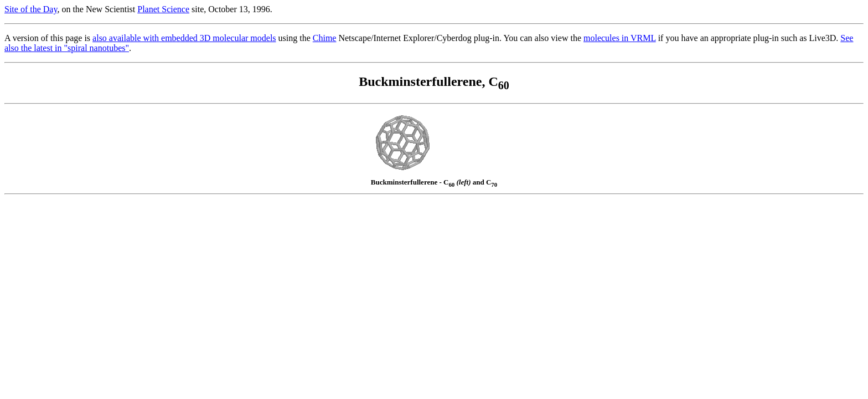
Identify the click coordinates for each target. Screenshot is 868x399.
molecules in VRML (620, 38)
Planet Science (163, 9)
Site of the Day (31, 9)
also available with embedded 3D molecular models (184, 38)
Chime (325, 38)
